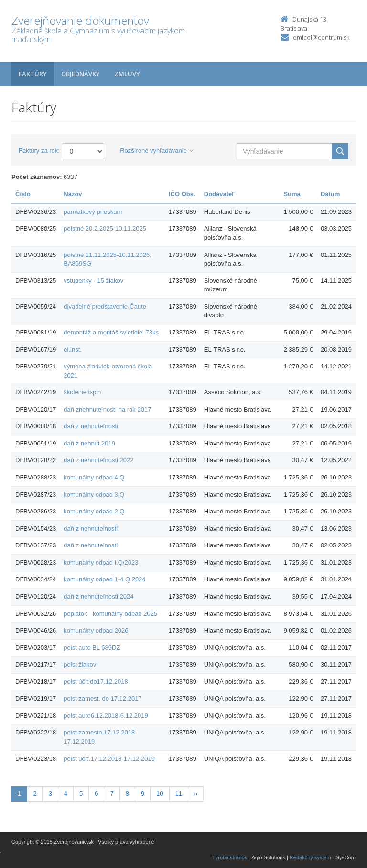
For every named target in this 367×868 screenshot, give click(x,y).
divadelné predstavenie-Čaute (105, 306)
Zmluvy (127, 74)
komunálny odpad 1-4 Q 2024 (104, 579)
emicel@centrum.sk (321, 37)
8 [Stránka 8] (127, 794)
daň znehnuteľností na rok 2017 (107, 409)
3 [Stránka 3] (50, 794)
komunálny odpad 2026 (96, 630)
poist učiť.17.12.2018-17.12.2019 (109, 759)
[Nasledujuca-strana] (196, 794)
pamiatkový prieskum (93, 212)
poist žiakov (80, 664)
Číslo (23, 194)
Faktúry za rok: (39, 150)
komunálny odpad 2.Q (94, 511)
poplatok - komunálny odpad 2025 (110, 614)
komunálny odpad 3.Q (94, 495)
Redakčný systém (310, 857)
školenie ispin (82, 392)
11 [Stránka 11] (179, 794)
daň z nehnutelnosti (91, 529)
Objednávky (81, 74)
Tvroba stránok (230, 857)
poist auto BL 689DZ (92, 648)
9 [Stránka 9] (143, 794)
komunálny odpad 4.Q (94, 477)
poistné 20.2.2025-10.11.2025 (105, 228)
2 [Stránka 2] (35, 794)
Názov (73, 194)
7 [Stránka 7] (112, 794)
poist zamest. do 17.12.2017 (103, 698)
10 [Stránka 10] (160, 794)
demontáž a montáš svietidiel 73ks (111, 332)
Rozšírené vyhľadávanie (157, 150)
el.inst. (73, 350)
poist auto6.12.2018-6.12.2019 (106, 716)
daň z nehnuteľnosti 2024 (98, 596)
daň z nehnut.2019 (89, 443)
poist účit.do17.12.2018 (96, 682)
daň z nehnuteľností (91, 426)
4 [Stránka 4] (66, 794)
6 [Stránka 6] (96, 794)
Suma (292, 194)
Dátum (330, 194)
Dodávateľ (219, 194)
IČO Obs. (182, 194)
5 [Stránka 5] (81, 794)
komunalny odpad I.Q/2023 (101, 562)
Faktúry (33, 74)
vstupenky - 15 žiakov (93, 281)
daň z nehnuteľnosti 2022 (98, 460)
